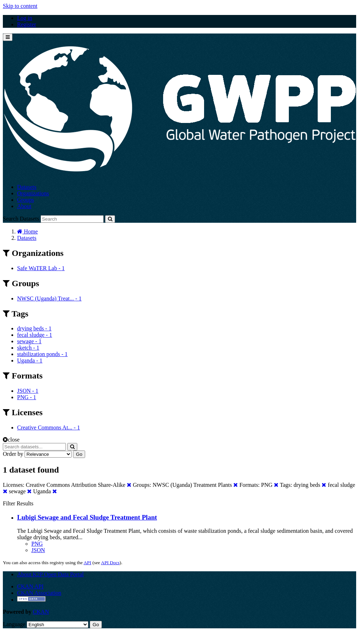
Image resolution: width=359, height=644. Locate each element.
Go (79, 454)
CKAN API (30, 586)
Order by (13, 454)
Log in (25, 18)
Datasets (27, 187)
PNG (37, 544)
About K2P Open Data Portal (50, 574)
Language (14, 624)
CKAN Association (39, 593)
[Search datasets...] (34, 447)
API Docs (110, 563)
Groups (25, 200)
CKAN (41, 612)
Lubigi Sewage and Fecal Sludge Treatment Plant (87, 517)
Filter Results (18, 503)
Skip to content (20, 6)
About (24, 206)
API (87, 563)
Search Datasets (21, 219)
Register (27, 24)
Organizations (33, 193)
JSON (38, 550)
